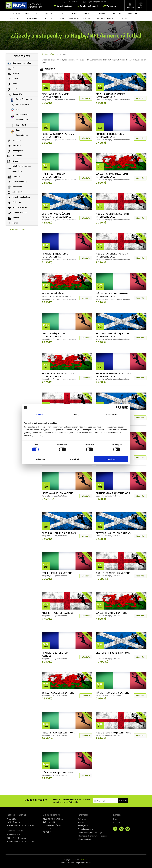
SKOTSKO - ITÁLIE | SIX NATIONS (59, 533)
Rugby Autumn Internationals (22, 117)
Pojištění (81, 822)
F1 (37, 14)
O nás (115, 819)
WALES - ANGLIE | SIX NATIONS (58, 693)
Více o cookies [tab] (112, 414)
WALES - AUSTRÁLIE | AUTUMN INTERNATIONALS (58, 375)
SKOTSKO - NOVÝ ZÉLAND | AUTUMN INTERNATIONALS (56, 215)
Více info (86, 98)
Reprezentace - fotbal (19, 14)
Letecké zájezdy (65, 6)
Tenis (87, 14)
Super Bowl (21, 125)
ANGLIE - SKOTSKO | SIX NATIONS (113, 733)
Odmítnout (41, 459)
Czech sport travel (17, 229)
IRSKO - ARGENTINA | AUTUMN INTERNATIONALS (58, 135)
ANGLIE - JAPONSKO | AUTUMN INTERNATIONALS (112, 255)
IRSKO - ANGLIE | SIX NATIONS (57, 493)
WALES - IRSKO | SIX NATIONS (111, 613)
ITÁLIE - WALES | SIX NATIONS (57, 772)
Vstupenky (111, 6)
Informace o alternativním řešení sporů (93, 836)
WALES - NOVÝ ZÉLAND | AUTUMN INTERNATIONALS (56, 295)
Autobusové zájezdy (89, 6)
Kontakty (116, 822)
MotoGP (49, 14)
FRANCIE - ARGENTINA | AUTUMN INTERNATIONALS (114, 375)
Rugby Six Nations (24, 99)
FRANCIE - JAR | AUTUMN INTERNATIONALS (55, 255)
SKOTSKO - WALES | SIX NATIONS (113, 533)
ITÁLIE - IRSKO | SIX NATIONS (57, 573)
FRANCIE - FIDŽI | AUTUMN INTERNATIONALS (110, 135)
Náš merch (17, 187)
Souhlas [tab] (40, 414)
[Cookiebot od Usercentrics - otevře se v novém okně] (118, 408)
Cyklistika (117, 14)
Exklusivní (17, 202)
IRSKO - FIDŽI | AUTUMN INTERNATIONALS (54, 335)
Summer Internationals (22, 133)
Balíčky (16, 218)
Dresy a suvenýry (20, 207)
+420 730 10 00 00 (73, 2)
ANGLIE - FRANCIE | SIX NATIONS (113, 573)
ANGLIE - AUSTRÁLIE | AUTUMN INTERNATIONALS (112, 215)
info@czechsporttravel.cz (96, 2)
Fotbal (62, 14)
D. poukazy (32, 19)
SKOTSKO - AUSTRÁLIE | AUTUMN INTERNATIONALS (113, 335)
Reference (82, 819)
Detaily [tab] (76, 414)
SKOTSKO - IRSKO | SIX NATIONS (113, 653)
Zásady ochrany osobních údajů (90, 833)
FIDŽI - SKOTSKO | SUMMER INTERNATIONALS (111, 95)
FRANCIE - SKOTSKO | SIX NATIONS (55, 654)
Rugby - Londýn (23, 104)
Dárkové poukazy (84, 839)
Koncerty (48, 19)
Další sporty (15, 19)
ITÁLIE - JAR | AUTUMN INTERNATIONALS (54, 175)
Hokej (75, 14)
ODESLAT (123, 801)
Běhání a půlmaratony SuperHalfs (75, 19)
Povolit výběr (76, 459)
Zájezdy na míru (84, 826)
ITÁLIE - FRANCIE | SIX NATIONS (112, 693)
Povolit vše (111, 459)
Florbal (123, 19)
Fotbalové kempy (105, 19)
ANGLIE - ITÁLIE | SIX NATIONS (58, 613)
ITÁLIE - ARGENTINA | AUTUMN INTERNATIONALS (112, 295)
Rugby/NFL (100, 14)
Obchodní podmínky (85, 829)
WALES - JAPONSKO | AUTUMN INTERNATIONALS (112, 175)
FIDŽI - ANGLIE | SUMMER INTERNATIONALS (55, 95)
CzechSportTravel (49, 54)
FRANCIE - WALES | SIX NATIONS (113, 493)
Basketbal (133, 14)
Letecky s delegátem (21, 197)
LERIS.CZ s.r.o (84, 860)
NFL (18, 110)
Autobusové (18, 192)
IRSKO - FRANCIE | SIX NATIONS (58, 733)
